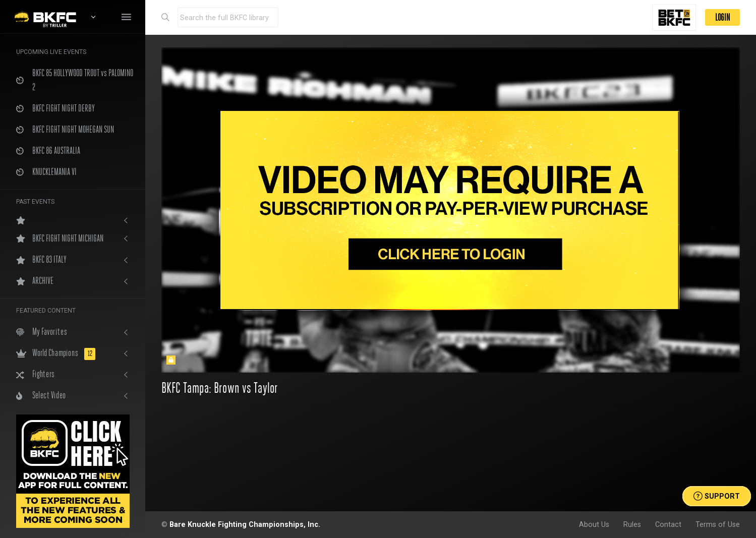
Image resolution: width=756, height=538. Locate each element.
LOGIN (722, 17)
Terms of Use (718, 524)
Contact (668, 524)
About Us (594, 524)
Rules (632, 524)
